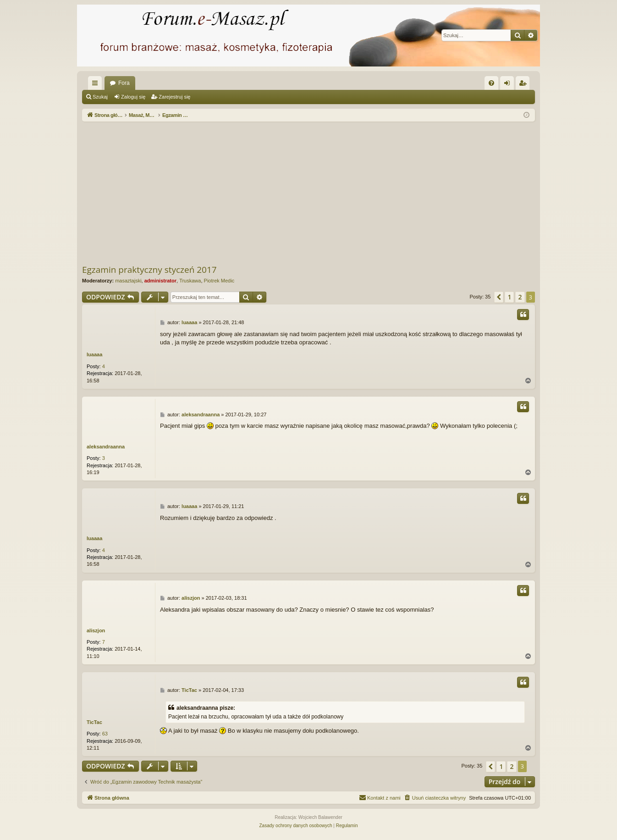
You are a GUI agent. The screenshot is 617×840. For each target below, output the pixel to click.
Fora (124, 83)
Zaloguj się (133, 97)
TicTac (94, 722)
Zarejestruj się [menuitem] (524, 85)
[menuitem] (491, 83)
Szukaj (100, 97)
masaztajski (128, 281)
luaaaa (94, 354)
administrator (160, 281)
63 (105, 734)
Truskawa (190, 281)
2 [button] (520, 297)
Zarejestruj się (174, 97)
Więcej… (97, 85)
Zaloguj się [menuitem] (509, 85)
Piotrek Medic (219, 281)
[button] (499, 297)
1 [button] (509, 297)
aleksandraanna (106, 447)
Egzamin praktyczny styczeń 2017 (149, 270)
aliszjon (96, 630)
